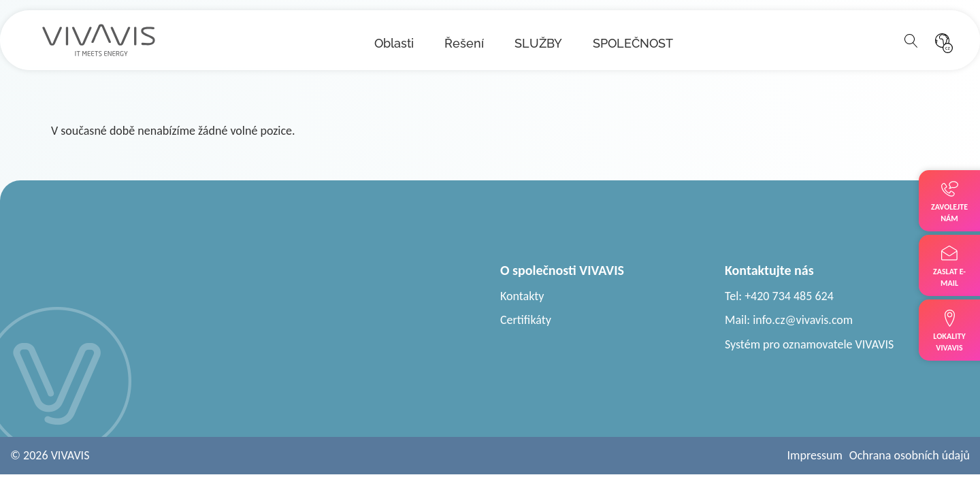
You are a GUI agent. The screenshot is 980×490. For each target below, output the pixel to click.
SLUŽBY (538, 43)
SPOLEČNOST (633, 43)
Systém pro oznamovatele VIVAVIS (809, 344)
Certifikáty (526, 320)
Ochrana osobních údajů (910, 455)
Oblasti (394, 43)
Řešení (464, 43)
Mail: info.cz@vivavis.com (789, 320)
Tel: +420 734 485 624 (779, 296)
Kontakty (522, 296)
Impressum (815, 455)
